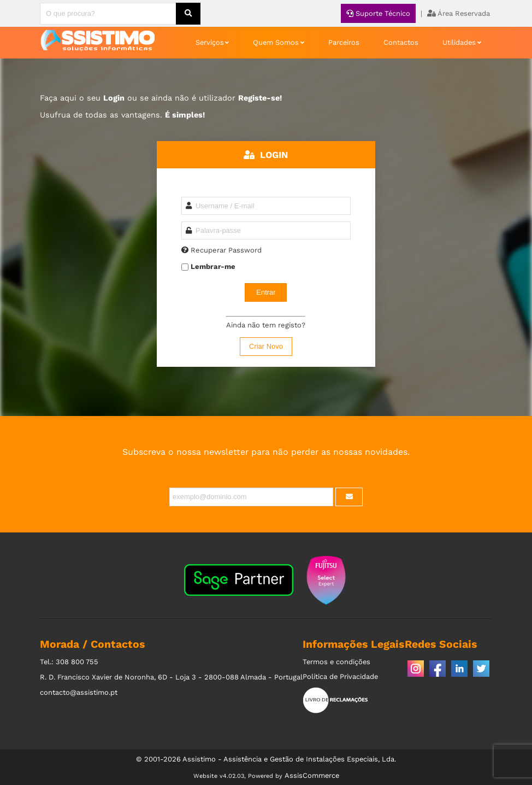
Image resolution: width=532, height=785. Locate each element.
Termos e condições (336, 662)
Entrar (266, 292)
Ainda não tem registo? (266, 325)
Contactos (401, 42)
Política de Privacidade (340, 676)
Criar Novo (266, 346)
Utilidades (459, 42)
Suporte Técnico (378, 13)
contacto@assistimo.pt (79, 692)
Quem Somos (276, 42)
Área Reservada (459, 13)
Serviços (210, 42)
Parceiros (344, 42)
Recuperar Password (226, 250)
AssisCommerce (312, 775)
